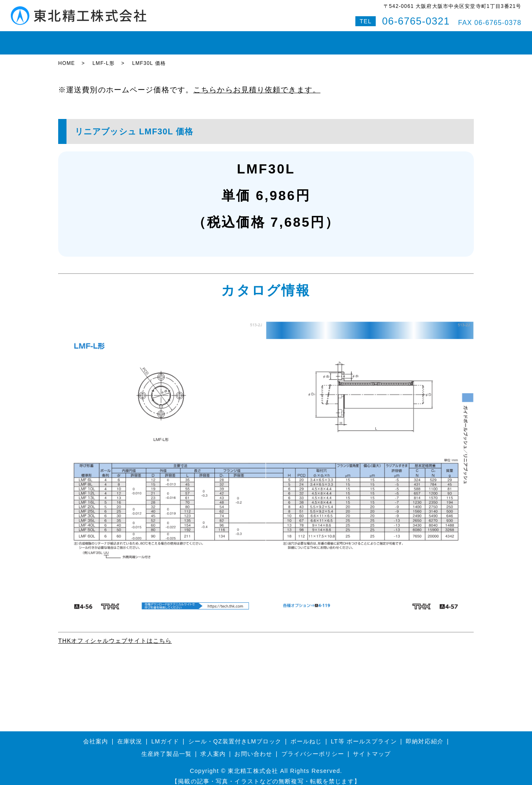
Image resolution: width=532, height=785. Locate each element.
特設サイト (453, 39)
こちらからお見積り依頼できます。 (257, 82)
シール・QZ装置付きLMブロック (235, 734)
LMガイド (145, 39)
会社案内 (338, 39)
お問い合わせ (381, 39)
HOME (73, 39)
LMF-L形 (103, 56)
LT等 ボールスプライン (364, 734)
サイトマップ (372, 746)
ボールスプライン (239, 39)
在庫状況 (107, 39)
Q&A (418, 39)
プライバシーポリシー (313, 746)
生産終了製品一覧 (166, 746)
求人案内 (213, 746)
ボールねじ (187, 39)
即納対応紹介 (295, 39)
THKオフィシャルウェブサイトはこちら (115, 633)
